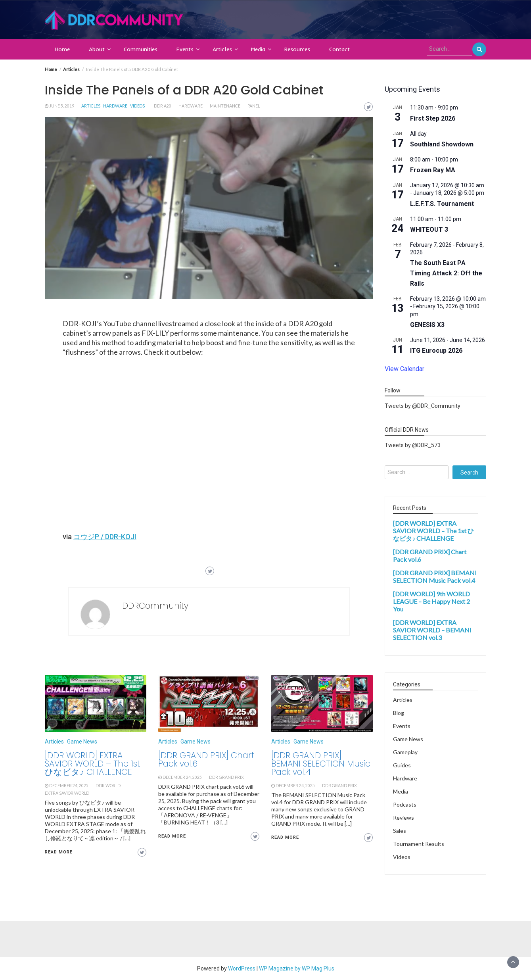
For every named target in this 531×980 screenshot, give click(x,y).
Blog (399, 713)
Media (258, 49)
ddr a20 (163, 106)
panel (254, 106)
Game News (82, 742)
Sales (400, 831)
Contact (339, 49)
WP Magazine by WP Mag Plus (297, 968)
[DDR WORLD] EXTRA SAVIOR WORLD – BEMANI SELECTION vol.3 (432, 630)
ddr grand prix (226, 777)
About (97, 49)
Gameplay (405, 752)
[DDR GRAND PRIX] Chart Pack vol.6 (206, 759)
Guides (402, 765)
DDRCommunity (155, 606)
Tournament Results (419, 844)
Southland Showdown (442, 144)
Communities (141, 49)
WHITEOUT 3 (429, 230)
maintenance (225, 106)
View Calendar (404, 369)
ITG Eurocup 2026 (436, 351)
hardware (191, 106)
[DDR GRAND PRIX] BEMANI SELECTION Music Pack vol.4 (321, 764)
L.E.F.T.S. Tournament (442, 204)
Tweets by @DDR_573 (413, 445)
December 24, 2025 (69, 786)
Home (62, 49)
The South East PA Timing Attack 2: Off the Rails (446, 273)
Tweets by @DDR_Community (423, 406)
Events (185, 49)
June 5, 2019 (62, 106)
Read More (59, 852)
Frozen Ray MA (433, 170)
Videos (137, 106)
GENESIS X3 (427, 325)
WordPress (242, 968)
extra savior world (67, 793)
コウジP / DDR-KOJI (105, 537)
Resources (297, 49)
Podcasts (405, 804)
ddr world (108, 786)
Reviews (404, 818)
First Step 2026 (433, 118)
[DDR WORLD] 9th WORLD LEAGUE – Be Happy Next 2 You (431, 601)
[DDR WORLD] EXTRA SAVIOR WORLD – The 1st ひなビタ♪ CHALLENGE (92, 764)
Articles (222, 49)
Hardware (115, 106)
